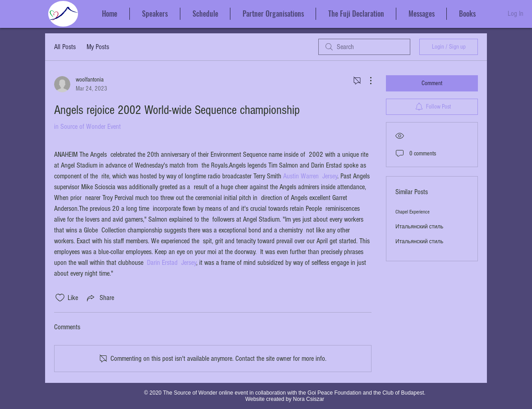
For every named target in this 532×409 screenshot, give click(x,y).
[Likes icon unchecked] (60, 298)
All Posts (65, 47)
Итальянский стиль (419, 227)
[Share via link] (100, 298)
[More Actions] (366, 81)
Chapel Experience (413, 212)
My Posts (98, 47)
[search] (364, 47)
